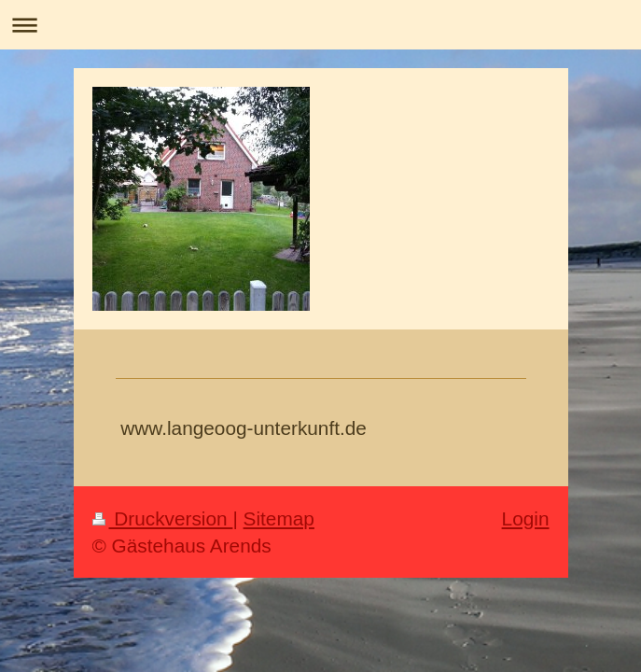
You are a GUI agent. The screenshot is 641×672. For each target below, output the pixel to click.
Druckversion (163, 518)
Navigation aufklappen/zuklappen (320, 25)
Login (526, 518)
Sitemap (279, 518)
